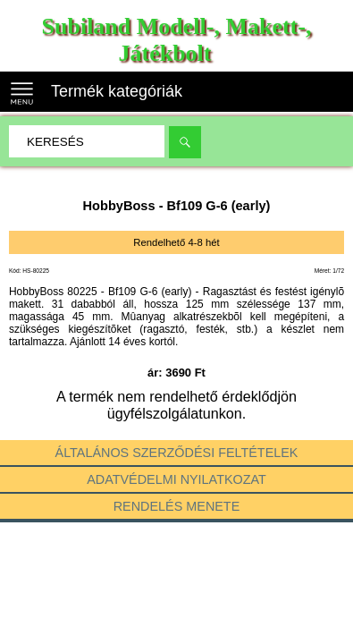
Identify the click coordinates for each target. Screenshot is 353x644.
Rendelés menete (177, 506)
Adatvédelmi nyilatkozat (176, 479)
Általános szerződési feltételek (177, 453)
